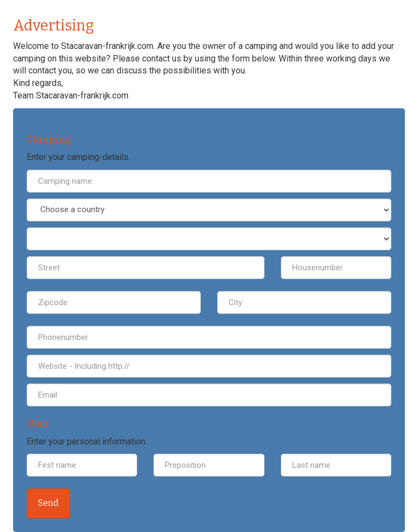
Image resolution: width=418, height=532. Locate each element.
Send (48, 503)
